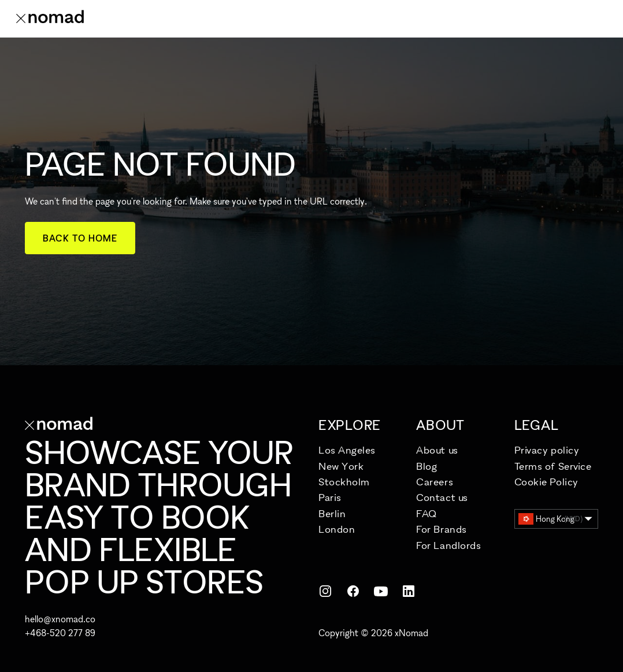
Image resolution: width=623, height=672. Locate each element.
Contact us (442, 497)
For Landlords (448, 545)
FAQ (427, 513)
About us (437, 450)
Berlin (332, 513)
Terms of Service (553, 466)
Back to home (80, 238)
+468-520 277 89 (60, 633)
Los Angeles (347, 450)
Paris (330, 497)
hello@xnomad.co (60, 619)
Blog (427, 466)
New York (341, 466)
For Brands (441, 529)
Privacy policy (547, 450)
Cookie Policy (546, 482)
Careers (435, 482)
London (337, 529)
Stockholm (344, 482)
